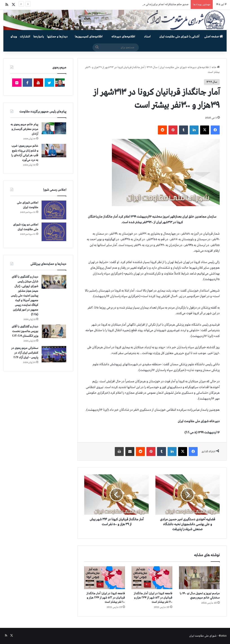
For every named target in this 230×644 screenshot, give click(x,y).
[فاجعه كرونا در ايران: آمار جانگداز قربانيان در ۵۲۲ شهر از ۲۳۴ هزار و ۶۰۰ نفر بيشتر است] (152, 578)
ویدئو (14, 37)
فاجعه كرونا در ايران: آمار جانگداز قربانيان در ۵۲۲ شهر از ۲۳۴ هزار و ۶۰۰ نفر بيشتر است (153, 598)
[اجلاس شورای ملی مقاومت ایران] (54, 210)
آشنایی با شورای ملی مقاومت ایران (179, 37)
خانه (216, 67)
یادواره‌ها (39, 37)
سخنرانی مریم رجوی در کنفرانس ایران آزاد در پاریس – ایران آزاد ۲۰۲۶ (25, 353)
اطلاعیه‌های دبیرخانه (123, 37)
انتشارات (25, 37)
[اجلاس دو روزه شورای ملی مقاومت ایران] (54, 232)
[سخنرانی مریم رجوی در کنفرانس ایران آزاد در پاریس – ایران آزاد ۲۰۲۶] (54, 354)
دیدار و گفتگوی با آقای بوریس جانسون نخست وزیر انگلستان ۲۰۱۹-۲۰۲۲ (25, 331)
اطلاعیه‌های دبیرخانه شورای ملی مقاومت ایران (185, 67)
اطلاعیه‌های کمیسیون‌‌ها (89, 37)
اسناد (147, 37)
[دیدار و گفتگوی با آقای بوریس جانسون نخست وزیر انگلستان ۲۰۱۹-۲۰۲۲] (54, 331)
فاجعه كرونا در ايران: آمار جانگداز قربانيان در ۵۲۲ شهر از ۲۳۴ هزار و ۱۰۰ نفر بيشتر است (106, 598)
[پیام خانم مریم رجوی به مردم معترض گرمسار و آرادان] (54, 128)
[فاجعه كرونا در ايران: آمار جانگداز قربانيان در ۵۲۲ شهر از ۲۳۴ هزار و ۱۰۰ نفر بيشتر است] (105, 578)
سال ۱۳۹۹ (152, 67)
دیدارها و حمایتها (57, 37)
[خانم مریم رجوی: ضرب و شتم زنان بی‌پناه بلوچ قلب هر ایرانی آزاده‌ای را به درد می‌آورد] (54, 151)
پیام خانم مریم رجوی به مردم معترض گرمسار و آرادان (24, 129)
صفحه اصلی (214, 37)
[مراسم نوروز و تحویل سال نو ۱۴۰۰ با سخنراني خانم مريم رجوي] (199, 578)
